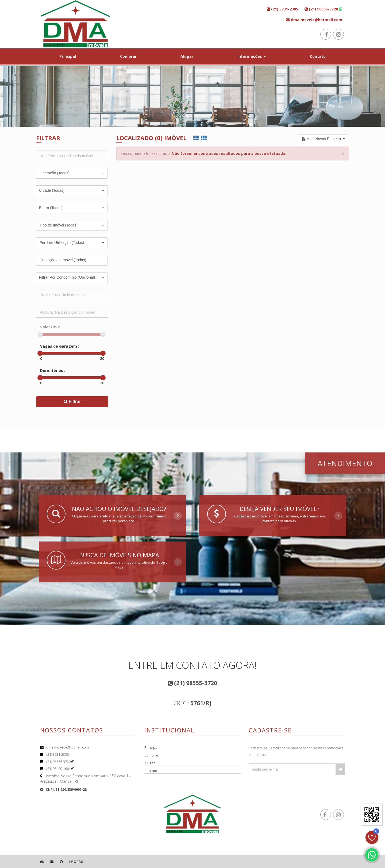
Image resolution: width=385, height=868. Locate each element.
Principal (68, 56)
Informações (252, 56)
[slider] (40, 334)
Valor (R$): (50, 327)
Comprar (128, 56)
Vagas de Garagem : (60, 346)
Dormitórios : (53, 370)
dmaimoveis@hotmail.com (68, 747)
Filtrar (72, 402)
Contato (318, 56)
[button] (72, 173)
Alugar (187, 56)
